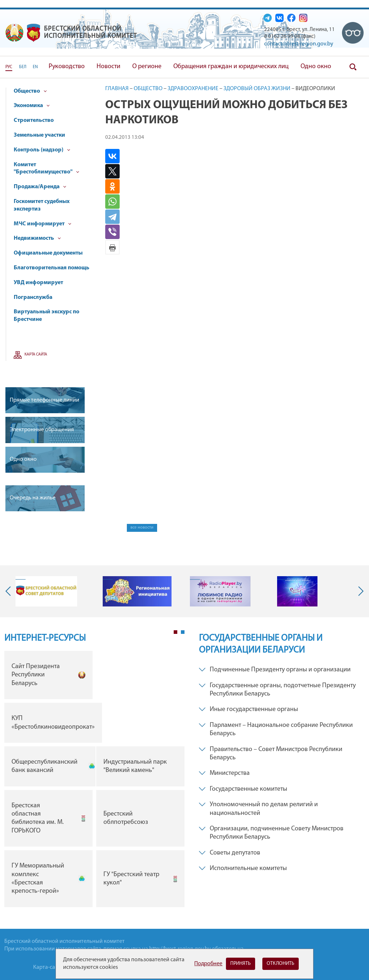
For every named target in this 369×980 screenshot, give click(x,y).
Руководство (67, 67)
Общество (30, 91)
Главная (117, 89)
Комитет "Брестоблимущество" (46, 169)
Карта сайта (36, 355)
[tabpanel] (94, 781)
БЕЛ (23, 67)
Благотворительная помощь (52, 268)
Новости (108, 67)
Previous (10, 591)
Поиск (353, 67)
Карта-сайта (48, 967)
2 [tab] (183, 632)
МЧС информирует (43, 224)
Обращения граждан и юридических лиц (231, 67)
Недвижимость (37, 238)
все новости (142, 527)
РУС (9, 67)
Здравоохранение (193, 89)
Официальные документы (48, 253)
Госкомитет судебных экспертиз (42, 205)
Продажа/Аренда (40, 187)
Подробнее (208, 964)
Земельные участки (39, 135)
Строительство (34, 120)
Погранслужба (33, 297)
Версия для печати (112, 247)
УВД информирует (38, 283)
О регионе (147, 67)
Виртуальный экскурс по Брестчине (46, 316)
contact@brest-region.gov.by (299, 44)
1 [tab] (175, 632)
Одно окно (316, 67)
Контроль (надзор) (42, 150)
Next (359, 591)
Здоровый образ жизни (257, 89)
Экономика (32, 106)
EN (35, 67)
